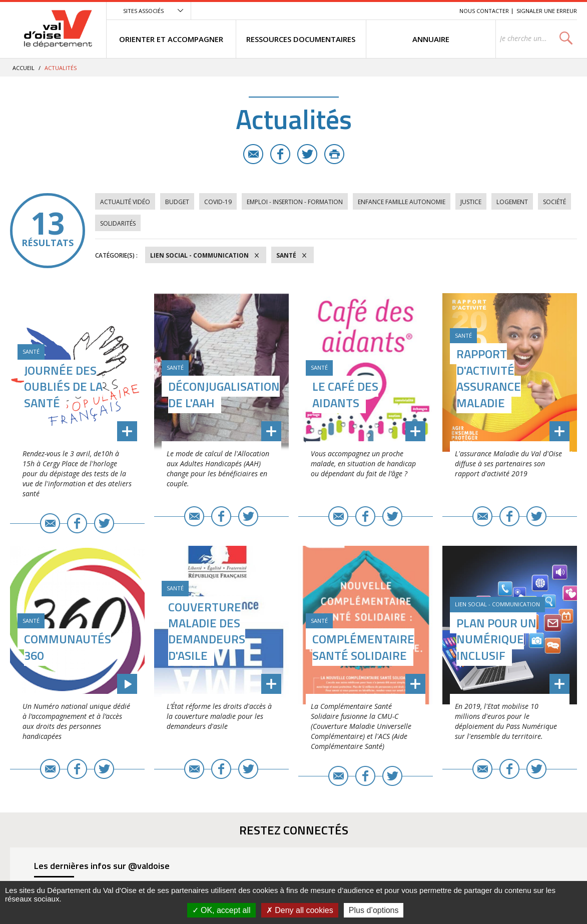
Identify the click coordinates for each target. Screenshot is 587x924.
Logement (512, 202)
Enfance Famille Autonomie (402, 202)
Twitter (307, 154)
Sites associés (143, 11)
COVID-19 (218, 202)
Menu (379, 11)
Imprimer (334, 154)
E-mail (253, 154)
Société (554, 202)
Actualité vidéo (125, 202)
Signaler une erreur (547, 11)
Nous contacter (484, 11)
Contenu (405, 11)
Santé (286, 255)
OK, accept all (221, 910)
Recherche (438, 11)
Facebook (280, 154)
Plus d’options (374, 910)
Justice (471, 202)
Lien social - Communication (199, 255)
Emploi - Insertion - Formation (295, 202)
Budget (177, 202)
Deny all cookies (300, 910)
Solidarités (118, 223)
